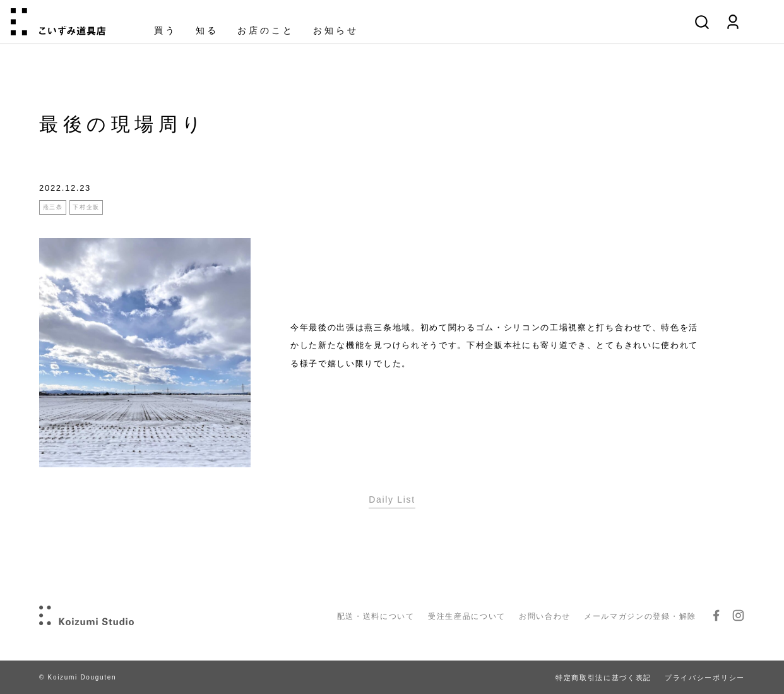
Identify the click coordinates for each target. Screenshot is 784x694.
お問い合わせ (545, 616)
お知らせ (336, 31)
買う (165, 31)
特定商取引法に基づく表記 (603, 678)
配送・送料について (376, 616)
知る (207, 31)
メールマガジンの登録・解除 (640, 616)
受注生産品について (467, 616)
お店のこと (266, 31)
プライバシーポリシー (705, 678)
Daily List (392, 500)
